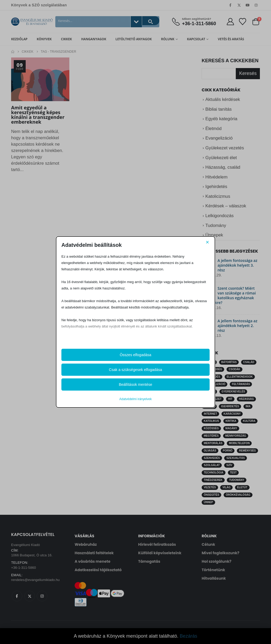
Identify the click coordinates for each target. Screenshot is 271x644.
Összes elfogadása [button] (135, 355)
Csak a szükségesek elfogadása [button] (136, 370)
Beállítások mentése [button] (135, 384)
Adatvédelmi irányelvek (135, 399)
